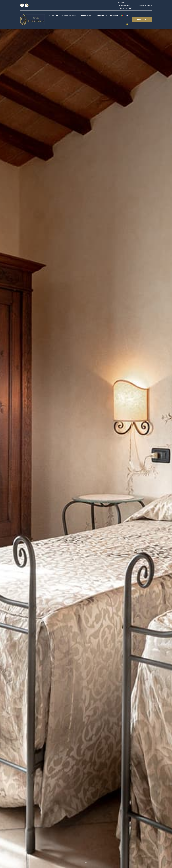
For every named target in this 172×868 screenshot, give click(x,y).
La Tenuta (54, 16)
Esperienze (86, 16)
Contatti (114, 16)
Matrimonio (102, 16)
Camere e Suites (69, 16)
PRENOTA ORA (142, 20)
